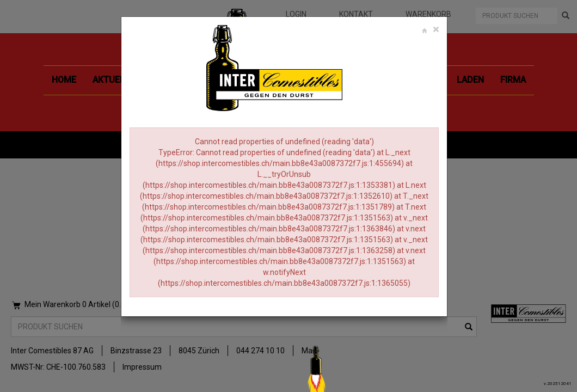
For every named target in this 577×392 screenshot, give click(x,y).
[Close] (436, 30)
